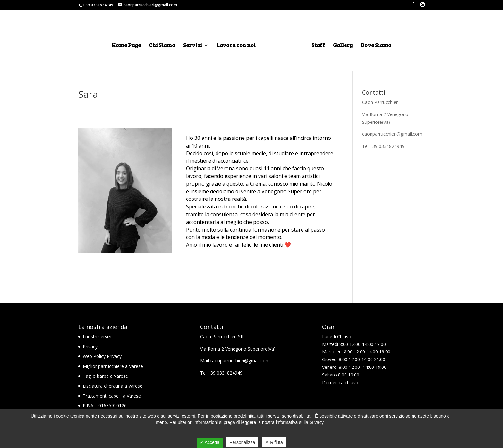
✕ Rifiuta (274, 442)
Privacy (90, 347)
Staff (318, 46)
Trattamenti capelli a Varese (112, 396)
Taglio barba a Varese (105, 376)
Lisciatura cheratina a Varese (113, 386)
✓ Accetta (210, 442)
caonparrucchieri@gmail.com (392, 134)
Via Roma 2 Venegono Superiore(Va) (238, 349)
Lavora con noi (236, 46)
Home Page (126, 46)
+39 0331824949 (98, 5)
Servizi (193, 46)
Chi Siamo (162, 46)
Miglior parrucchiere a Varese (113, 366)
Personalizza (242, 442)
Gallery (343, 46)
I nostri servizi (97, 337)
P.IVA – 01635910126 (105, 406)
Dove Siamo (376, 46)
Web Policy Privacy (102, 356)
